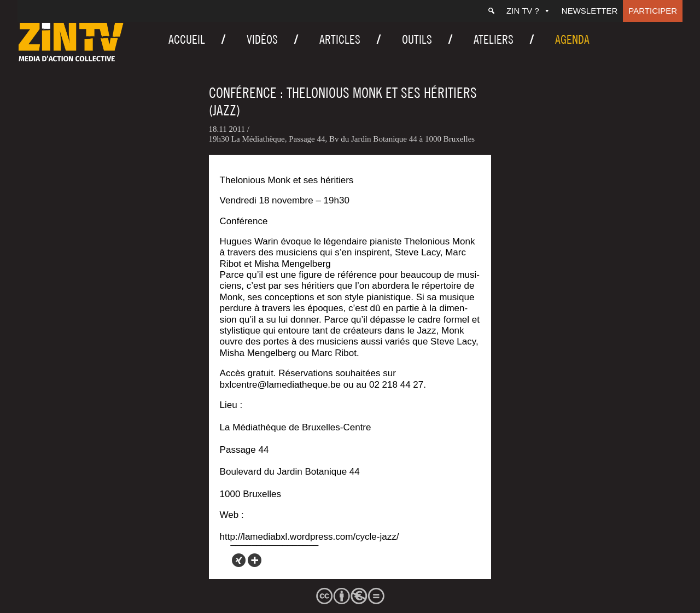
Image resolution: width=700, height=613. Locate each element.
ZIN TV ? (529, 11)
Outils (417, 39)
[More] (255, 560)
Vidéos (262, 39)
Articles (340, 39)
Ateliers (494, 39)
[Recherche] (491, 11)
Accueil (187, 39)
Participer (653, 11)
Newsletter (590, 11)
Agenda (572, 39)
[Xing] (239, 560)
